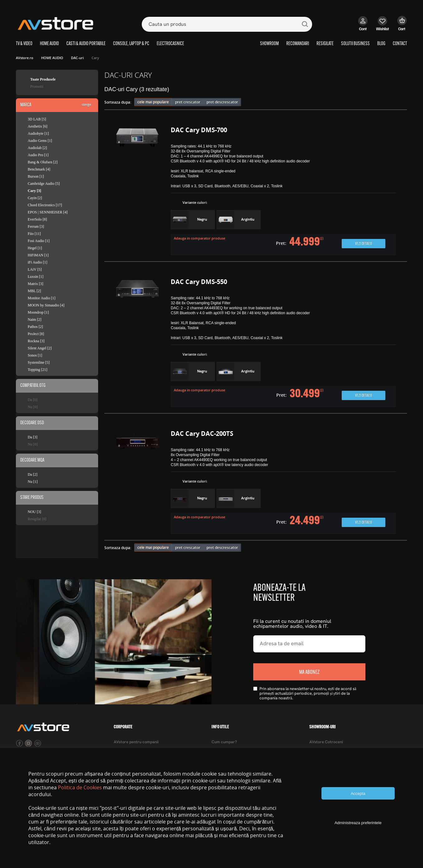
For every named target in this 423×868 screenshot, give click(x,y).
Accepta (358, 793)
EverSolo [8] (37, 219)
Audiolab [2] (37, 148)
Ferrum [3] (36, 226)
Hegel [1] (35, 248)
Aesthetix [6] (38, 126)
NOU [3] (34, 512)
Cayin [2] (35, 198)
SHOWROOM (269, 44)
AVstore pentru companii (136, 742)
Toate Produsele (43, 79)
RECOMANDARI (298, 44)
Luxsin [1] (36, 277)
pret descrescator (222, 102)
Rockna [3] (36, 341)
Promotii (37, 86)
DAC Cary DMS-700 (199, 130)
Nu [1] (33, 482)
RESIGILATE (325, 44)
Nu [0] (33, 407)
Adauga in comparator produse (200, 238)
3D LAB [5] (37, 119)
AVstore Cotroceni (326, 742)
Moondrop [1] (38, 312)
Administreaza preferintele (358, 823)
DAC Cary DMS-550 (199, 282)
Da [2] (33, 474)
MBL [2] (34, 291)
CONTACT (400, 44)
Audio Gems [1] (40, 141)
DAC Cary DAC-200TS (202, 434)
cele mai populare (153, 102)
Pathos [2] (35, 327)
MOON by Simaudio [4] (46, 305)
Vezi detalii (364, 244)
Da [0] (33, 400)
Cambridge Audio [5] (44, 184)
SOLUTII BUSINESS (355, 44)
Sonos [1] (35, 355)
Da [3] (33, 437)
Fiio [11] (34, 234)
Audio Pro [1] (38, 155)
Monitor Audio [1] (42, 298)
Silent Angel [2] (40, 348)
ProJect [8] (36, 334)
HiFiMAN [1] (38, 255)
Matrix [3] (36, 284)
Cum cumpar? (224, 742)
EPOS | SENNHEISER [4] (48, 212)
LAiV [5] (35, 269)
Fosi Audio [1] (39, 241)
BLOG (381, 44)
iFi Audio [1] (38, 262)
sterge (86, 105)
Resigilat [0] (37, 519)
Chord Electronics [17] (45, 205)
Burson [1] (36, 176)
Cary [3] (34, 191)
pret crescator (188, 102)
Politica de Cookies (80, 787)
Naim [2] (35, 320)
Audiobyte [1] (38, 133)
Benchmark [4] (39, 169)
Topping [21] (38, 370)
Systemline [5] (39, 362)
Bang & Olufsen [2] (43, 162)
